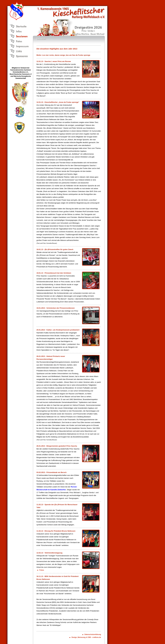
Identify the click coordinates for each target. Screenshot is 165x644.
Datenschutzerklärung (93, 634)
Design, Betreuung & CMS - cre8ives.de (86, 637)
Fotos (42, 570)
